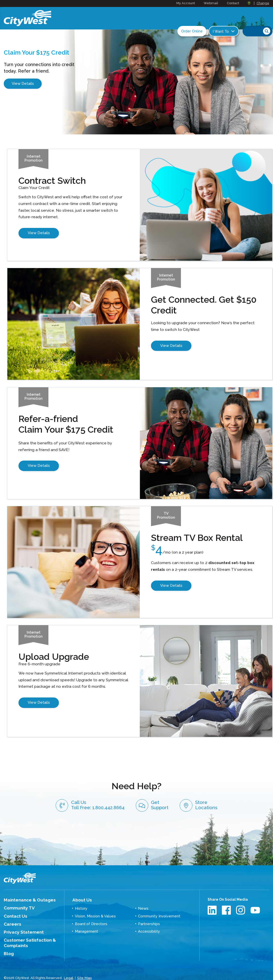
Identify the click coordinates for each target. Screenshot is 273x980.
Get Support (163, 792)
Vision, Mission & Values (95, 907)
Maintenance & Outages (25, 892)
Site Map (84, 965)
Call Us (86, 792)
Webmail (211, 3)
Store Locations (227, 792)
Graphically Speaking (51, 970)
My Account (186, 3)
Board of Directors (90, 914)
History (81, 900)
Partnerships (148, 914)
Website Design (16, 970)
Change (263, 3)
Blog (8, 941)
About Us (80, 892)
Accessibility (148, 922)
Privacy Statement (20, 922)
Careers (11, 914)
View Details (23, 86)
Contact (233, 3)
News (143, 900)
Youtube (255, 903)
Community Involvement (159, 907)
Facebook (227, 903)
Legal (68, 965)
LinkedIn (213, 903)
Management (86, 922)
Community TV (17, 900)
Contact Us (13, 907)
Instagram (241, 903)
